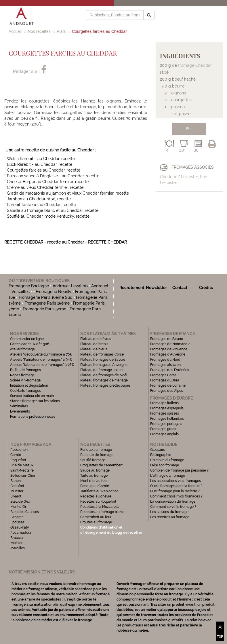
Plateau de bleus (94, 349)
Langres (17, 517)
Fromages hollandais (167, 419)
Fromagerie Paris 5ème (44, 309)
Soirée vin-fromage (25, 380)
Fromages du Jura (165, 380)
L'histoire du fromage (167, 460)
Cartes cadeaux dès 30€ (30, 344)
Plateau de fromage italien (101, 370)
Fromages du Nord (165, 360)
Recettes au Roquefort (98, 501)
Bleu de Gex (20, 501)
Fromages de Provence (169, 349)
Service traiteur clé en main (32, 396)
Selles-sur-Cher (23, 476)
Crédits (206, 288)
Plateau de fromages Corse (102, 354)
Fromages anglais (164, 434)
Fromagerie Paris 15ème (47, 303)
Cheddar (168, 177)
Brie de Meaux (22, 465)
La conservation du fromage (173, 501)
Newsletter (156, 288)
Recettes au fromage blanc (102, 512)
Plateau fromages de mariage (104, 380)
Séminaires (19, 406)
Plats (61, 31)
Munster (17, 491)
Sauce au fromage (95, 470)
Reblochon (19, 450)
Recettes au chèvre (96, 496)
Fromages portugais (166, 424)
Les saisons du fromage (169, 512)
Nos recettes (39, 31)
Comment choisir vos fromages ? (176, 496)
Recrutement (132, 288)
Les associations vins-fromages (176, 481)
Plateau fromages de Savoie (103, 360)
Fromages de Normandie (170, 344)
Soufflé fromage (93, 460)
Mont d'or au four (94, 481)
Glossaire (158, 450)
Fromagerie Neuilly (54, 292)
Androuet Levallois (70, 286)
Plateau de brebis (94, 344)
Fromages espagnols (167, 408)
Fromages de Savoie (167, 339)
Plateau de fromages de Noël (104, 375)
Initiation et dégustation (29, 385)
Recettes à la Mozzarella (100, 507)
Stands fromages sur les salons (35, 401)
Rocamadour (21, 533)
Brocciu (17, 538)
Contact (180, 288)
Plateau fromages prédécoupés (105, 385)
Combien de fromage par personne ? (179, 470)
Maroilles (18, 548)
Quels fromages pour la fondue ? (176, 486)
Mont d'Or (18, 507)
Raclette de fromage (97, 455)
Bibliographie (161, 455)
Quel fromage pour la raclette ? (175, 491)
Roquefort (18, 460)
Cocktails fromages (25, 391)
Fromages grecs (163, 429)
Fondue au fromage (96, 450)
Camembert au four (96, 517)
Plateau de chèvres (96, 339)
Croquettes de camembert (101, 465)
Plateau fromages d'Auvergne (104, 365)
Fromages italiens (164, 403)
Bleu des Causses (25, 512)
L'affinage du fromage (168, 476)
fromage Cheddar (195, 65)
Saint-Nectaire (22, 470)
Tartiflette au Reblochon (99, 491)
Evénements (20, 411)
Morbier (16, 543)
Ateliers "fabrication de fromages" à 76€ (42, 365)
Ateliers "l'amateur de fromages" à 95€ (41, 360)
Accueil (15, 31)
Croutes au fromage (96, 522)
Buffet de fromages (25, 370)
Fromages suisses (165, 413)
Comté (16, 455)
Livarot (16, 496)
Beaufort (17, 486)
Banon (16, 481)
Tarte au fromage (94, 476)
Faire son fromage (165, 465)
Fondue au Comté (95, 486)
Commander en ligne (27, 339)
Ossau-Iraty (20, 527)
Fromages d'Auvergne (168, 354)
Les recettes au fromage (170, 517)
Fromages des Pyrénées (170, 370)
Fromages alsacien (165, 365)
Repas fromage (22, 375)
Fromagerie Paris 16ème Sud (46, 297)
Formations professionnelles (33, 417)
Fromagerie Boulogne (29, 286)
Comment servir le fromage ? (173, 507)
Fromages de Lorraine (168, 385)
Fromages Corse (163, 375)
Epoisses (17, 522)
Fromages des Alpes (167, 391)
